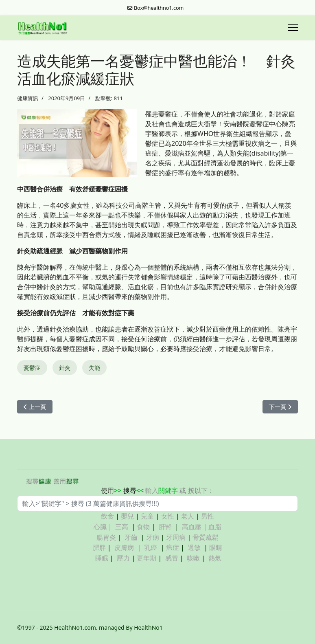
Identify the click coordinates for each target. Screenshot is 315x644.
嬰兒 (127, 516)
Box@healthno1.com (159, 8)
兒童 (147, 516)
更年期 (147, 558)
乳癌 (151, 547)
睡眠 (102, 558)
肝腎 (165, 527)
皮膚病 (125, 547)
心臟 (100, 527)
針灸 (65, 368)
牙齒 (131, 537)
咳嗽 (193, 558)
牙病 (153, 537)
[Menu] (293, 28)
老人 (188, 516)
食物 (143, 527)
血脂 (215, 527)
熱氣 (215, 558)
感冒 (172, 558)
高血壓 (192, 527)
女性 (168, 516)
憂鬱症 (32, 368)
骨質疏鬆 (206, 537)
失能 (94, 368)
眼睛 (216, 547)
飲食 (107, 516)
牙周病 (176, 537)
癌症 (173, 547)
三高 (122, 527)
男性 (208, 516)
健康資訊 (28, 98)
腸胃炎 (106, 537)
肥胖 (99, 547)
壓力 (123, 558)
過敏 (194, 547)
